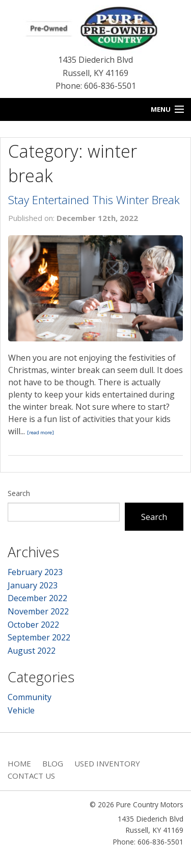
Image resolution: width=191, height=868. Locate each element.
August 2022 (32, 651)
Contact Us (31, 776)
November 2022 (38, 611)
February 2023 (35, 572)
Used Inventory (107, 763)
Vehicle (21, 710)
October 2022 (33, 625)
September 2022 (39, 637)
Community (30, 697)
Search (19, 493)
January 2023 (33, 585)
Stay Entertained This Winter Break (94, 200)
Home (19, 763)
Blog (53, 763)
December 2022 (37, 598)
